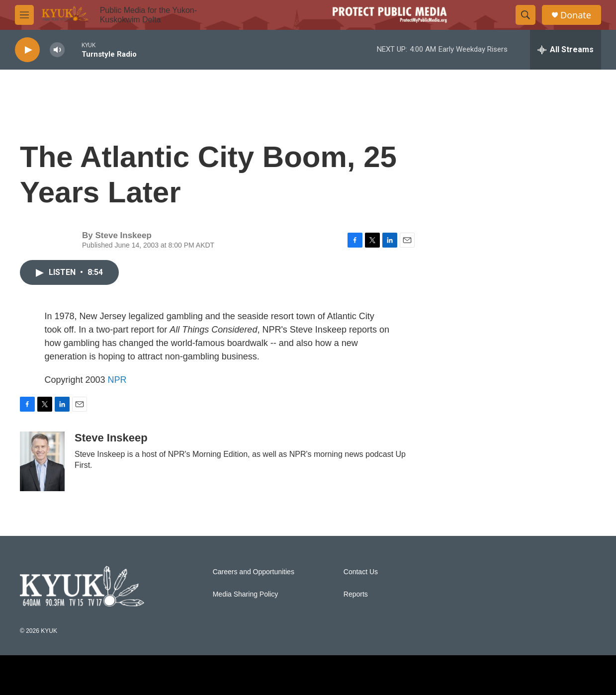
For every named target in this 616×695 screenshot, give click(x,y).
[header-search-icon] (526, 15)
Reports (356, 594)
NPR (117, 380)
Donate (576, 15)
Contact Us (361, 572)
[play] (27, 50)
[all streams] (566, 50)
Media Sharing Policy (246, 594)
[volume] (57, 50)
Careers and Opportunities (254, 572)
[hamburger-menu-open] (24, 15)
